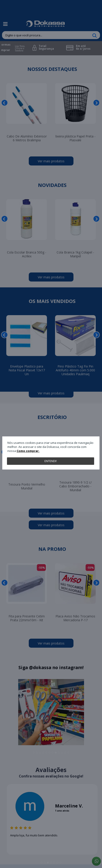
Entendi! (51, 461)
